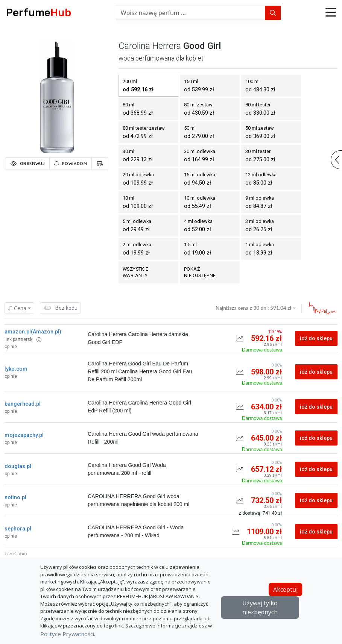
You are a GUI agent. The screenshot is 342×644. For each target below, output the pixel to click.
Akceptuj (285, 589)
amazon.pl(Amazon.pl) (33, 332)
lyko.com (16, 369)
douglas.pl (18, 466)
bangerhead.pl (23, 404)
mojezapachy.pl (24, 435)
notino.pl (15, 497)
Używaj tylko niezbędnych (260, 608)
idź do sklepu (316, 338)
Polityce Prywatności (67, 634)
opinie (11, 347)
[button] (331, 13)
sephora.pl (18, 529)
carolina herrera (150, 46)
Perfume (39, 13)
